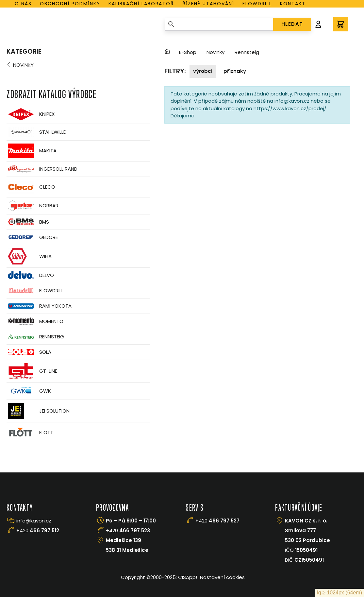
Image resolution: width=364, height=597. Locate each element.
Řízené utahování (208, 4)
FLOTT (30, 433)
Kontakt (293, 4)
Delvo (30, 275)
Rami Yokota (39, 306)
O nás (23, 4)
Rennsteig (35, 337)
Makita (32, 151)
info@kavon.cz (34, 521)
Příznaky (235, 71)
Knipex (31, 114)
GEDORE (32, 237)
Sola (29, 352)
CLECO (31, 187)
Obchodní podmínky (70, 4)
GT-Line (32, 371)
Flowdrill (257, 4)
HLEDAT (292, 24)
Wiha (29, 256)
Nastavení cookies (222, 577)
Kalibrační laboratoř (141, 4)
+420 (38, 530)
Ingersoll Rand (42, 169)
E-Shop (188, 52)
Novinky (23, 65)
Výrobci (203, 71)
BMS (28, 222)
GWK (29, 391)
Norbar (33, 206)
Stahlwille (36, 132)
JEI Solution (38, 411)
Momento (35, 321)
